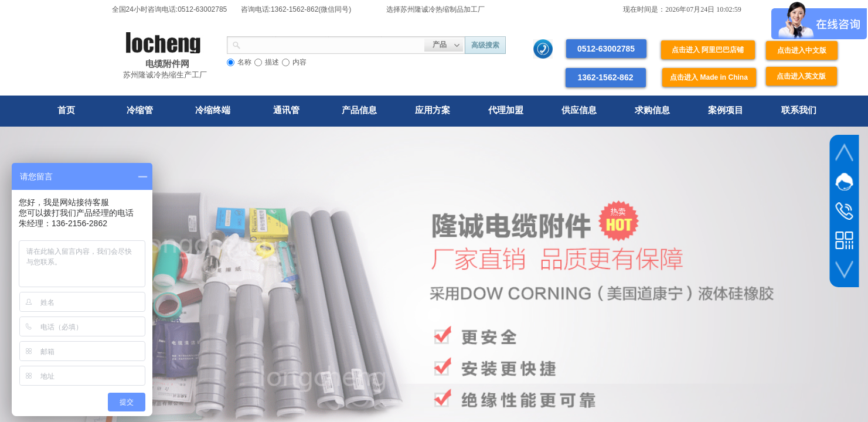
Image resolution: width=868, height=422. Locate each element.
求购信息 (652, 110)
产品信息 (359, 110)
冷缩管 (140, 110)
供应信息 (579, 110)
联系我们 (799, 110)
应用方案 (433, 110)
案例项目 (726, 110)
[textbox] (333, 44)
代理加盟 (506, 110)
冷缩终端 (213, 110)
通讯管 (286, 110)
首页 (66, 110)
